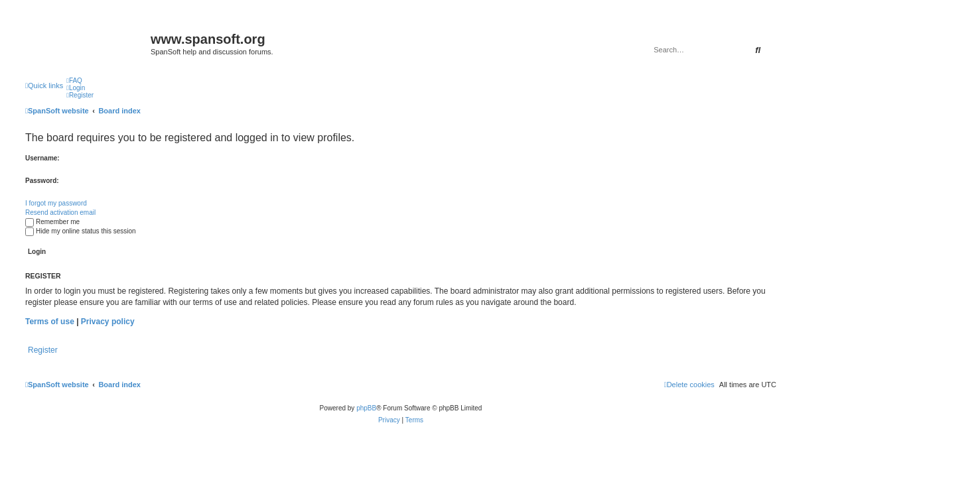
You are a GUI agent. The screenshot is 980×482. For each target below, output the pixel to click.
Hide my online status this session (81, 231)
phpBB (366, 408)
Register (43, 350)
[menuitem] (74, 81)
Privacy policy (108, 322)
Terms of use (50, 322)
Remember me (52, 222)
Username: (42, 158)
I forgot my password (56, 203)
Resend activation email (60, 212)
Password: (42, 181)
